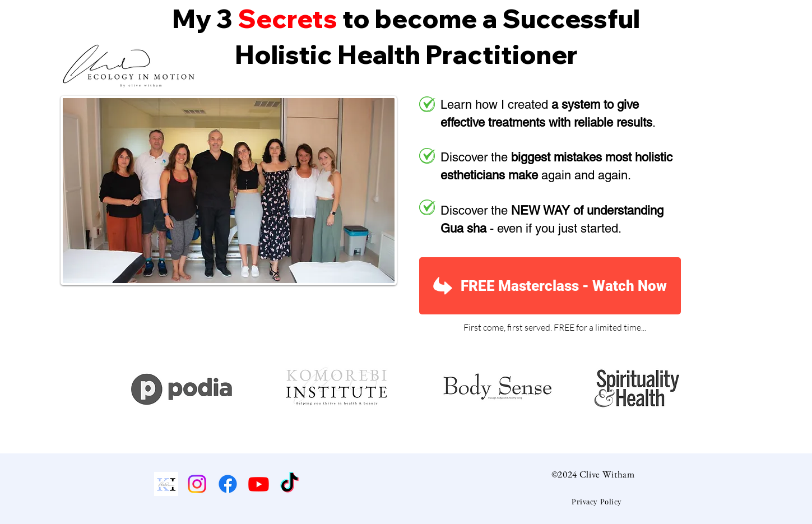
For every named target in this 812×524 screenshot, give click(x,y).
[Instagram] (197, 484)
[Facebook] (228, 484)
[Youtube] (259, 484)
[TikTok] (289, 484)
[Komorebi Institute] (166, 484)
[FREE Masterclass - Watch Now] (550, 286)
